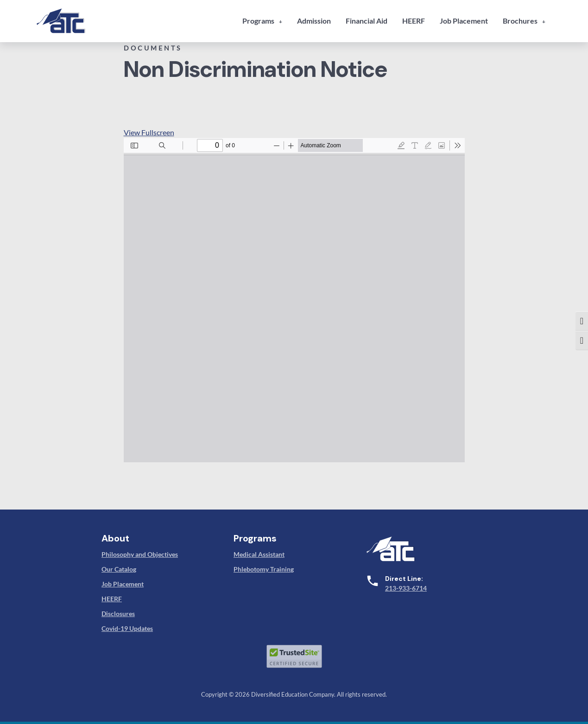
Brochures (520, 21)
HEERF (414, 21)
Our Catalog (119, 569)
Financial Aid (367, 21)
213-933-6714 (406, 588)
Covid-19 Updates (127, 628)
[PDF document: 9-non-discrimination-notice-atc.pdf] (294, 300)
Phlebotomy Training (264, 569)
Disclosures (118, 614)
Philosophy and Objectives (140, 554)
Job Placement (464, 21)
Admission (314, 21)
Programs (258, 21)
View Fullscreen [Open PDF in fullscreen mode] (149, 132)
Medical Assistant (259, 554)
